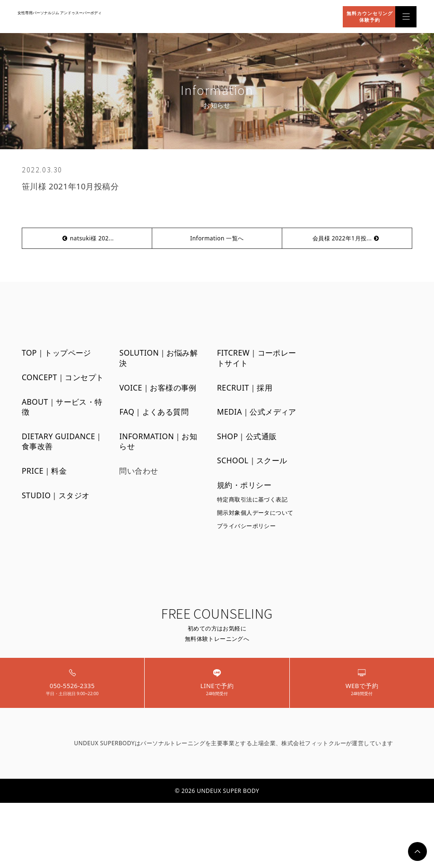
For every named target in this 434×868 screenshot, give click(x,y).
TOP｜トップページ (56, 353)
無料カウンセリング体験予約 (370, 17)
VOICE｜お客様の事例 (158, 388)
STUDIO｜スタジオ (56, 496)
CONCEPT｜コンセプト (63, 378)
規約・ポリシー (244, 485)
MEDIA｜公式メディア (257, 412)
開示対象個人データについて (255, 513)
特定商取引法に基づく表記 (252, 499)
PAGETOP (417, 851)
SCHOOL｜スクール (252, 461)
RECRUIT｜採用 (245, 388)
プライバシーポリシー (246, 526)
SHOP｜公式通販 (247, 437)
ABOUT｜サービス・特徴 (62, 407)
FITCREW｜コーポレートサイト (257, 358)
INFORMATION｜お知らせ (158, 442)
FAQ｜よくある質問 (154, 412)
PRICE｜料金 (44, 471)
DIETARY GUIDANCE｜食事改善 (62, 442)
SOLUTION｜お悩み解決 (158, 358)
